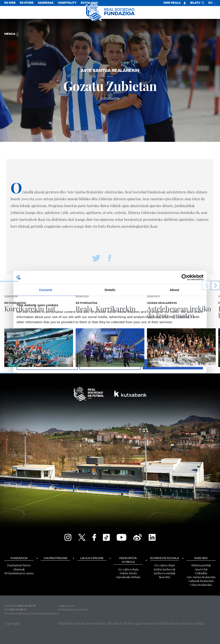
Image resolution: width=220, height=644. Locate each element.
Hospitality (67, 3)
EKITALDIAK (89, 3)
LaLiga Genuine (92, 558)
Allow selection (110, 364)
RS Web (10, 3)
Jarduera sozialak (165, 573)
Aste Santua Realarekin (201, 577)
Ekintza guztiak (201, 565)
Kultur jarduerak (165, 569)
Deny (47, 364)
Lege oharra (66, 606)
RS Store (27, 3)
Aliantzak (19, 569)
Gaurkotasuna (55, 558)
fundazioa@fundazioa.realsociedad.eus (32, 614)
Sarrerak (46, 3)
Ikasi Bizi (165, 577)
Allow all (173, 364)
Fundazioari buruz (19, 565)
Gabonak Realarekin (201, 581)
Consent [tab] (46, 290)
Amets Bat (201, 569)
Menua (11, 34)
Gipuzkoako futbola (128, 577)
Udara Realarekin (201, 585)
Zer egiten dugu (128, 569)
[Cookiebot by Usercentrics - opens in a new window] (185, 277)
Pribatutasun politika (73, 610)
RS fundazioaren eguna (19, 573)
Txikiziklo (201, 573)
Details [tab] (110, 290)
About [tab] (174, 290)
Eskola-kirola (128, 573)
